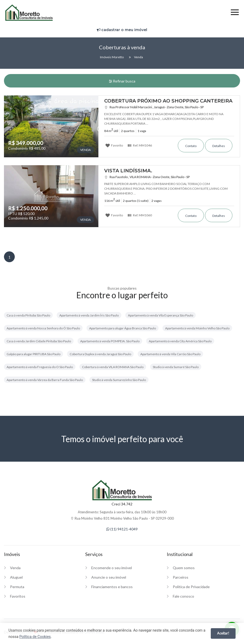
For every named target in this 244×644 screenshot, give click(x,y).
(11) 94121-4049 (122, 529)
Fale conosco (183, 596)
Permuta (17, 587)
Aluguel (16, 577)
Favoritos (18, 596)
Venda (15, 568)
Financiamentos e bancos (112, 587)
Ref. (140, 145)
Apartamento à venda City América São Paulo (180, 341)
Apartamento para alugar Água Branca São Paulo (123, 328)
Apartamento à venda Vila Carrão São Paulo (170, 354)
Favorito (114, 145)
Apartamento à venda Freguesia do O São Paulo (40, 367)
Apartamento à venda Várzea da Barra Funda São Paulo (45, 380)
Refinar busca (122, 81)
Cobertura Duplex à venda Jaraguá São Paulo (100, 354)
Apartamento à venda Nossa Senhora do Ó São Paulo (43, 328)
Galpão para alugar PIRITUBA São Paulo (34, 354)
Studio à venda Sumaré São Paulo (176, 367)
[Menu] (235, 13)
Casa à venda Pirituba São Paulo (28, 315)
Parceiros (181, 577)
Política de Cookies (35, 637)
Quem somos (184, 568)
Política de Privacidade (191, 587)
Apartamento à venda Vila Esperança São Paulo (161, 315)
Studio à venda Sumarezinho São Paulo (119, 380)
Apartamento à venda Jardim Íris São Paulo (89, 315)
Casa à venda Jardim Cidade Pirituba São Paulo (39, 341)
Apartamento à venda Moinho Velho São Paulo (197, 328)
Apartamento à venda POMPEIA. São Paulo (110, 341)
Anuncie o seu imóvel (109, 577)
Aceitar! (223, 633)
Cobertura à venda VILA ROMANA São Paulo (113, 367)
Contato (191, 146)
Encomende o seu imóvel (112, 568)
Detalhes (219, 146)
